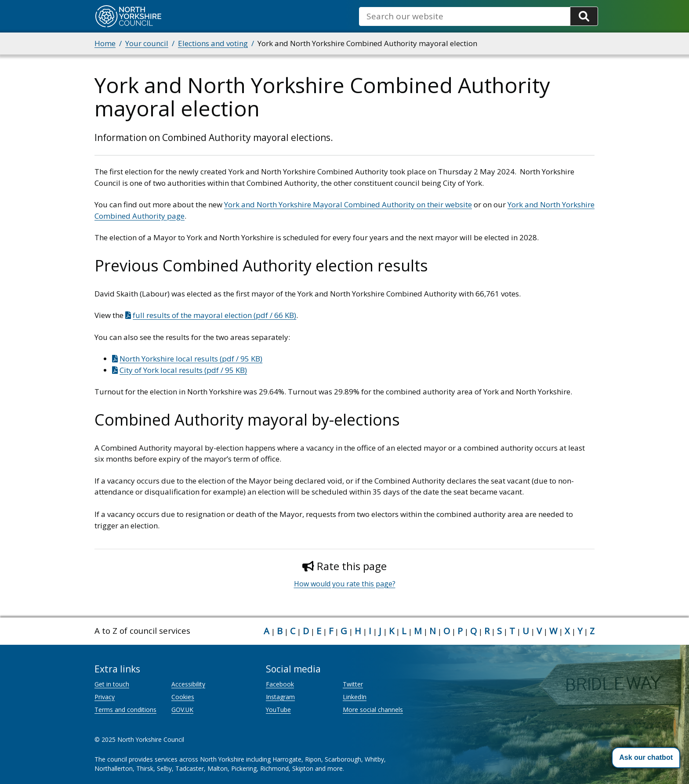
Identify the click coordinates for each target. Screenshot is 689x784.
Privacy (105, 697)
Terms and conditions (125, 710)
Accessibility (188, 684)
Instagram (280, 697)
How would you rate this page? (345, 584)
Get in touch (112, 684)
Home (105, 43)
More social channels (373, 710)
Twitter (353, 684)
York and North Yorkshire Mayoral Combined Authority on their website (348, 204)
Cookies (183, 697)
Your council (147, 43)
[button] (646, 758)
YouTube (278, 710)
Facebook (280, 684)
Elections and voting (213, 43)
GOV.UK (182, 710)
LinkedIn (355, 697)
